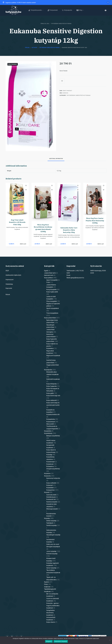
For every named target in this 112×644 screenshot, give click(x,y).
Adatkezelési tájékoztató (13, 275)
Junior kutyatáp (90, 226)
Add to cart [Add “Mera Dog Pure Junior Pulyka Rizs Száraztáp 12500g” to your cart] (101, 244)
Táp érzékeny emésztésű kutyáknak (61, 24)
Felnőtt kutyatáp (11, 227)
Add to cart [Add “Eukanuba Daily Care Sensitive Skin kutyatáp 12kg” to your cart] (75, 244)
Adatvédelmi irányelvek (61, 641)
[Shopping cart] (106, 10)
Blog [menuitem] (80, 10)
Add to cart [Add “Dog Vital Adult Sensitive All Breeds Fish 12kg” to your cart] (23, 244)
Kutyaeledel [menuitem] (53, 10)
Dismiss (108, 2)
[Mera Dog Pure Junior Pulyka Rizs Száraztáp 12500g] (95, 199)
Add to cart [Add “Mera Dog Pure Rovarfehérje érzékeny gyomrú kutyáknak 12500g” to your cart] (49, 244)
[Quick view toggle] (26, 190)
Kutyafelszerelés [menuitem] (36, 10)
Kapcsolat (9, 288)
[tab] (56, 159)
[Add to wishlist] (62, 81)
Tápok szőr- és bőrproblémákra (72, 237)
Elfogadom (49, 641)
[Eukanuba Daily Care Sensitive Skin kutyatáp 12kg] (69, 204)
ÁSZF (7, 271)
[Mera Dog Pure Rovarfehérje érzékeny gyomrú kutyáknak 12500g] (43, 202)
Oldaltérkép (9, 284)
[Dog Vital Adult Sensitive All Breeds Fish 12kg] (17, 200)
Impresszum (10, 280)
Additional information (56, 159)
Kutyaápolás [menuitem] (67, 10)
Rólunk (8, 295)
